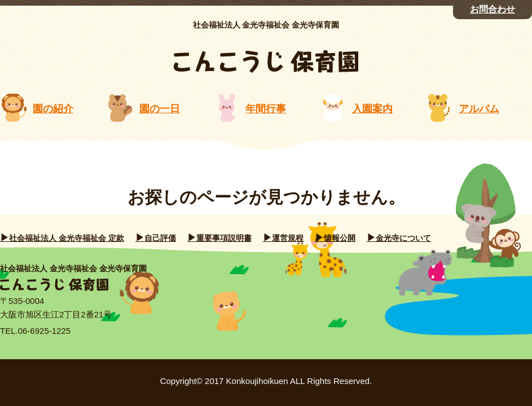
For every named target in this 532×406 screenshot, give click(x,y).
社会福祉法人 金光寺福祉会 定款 (67, 238)
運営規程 (288, 238)
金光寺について (403, 238)
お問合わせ (493, 9)
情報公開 (340, 238)
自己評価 (160, 238)
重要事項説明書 (224, 238)
